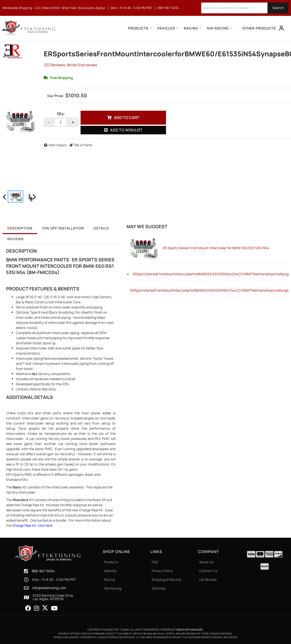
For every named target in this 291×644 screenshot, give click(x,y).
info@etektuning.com (49, 588)
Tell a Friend (83, 145)
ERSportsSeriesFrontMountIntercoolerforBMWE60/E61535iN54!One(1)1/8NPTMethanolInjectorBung (211, 274)
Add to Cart (127, 118)
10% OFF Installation (63, 228)
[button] (245, 8)
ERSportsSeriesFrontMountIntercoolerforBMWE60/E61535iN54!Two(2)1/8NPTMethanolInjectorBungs (209, 290)
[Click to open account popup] (281, 28)
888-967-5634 (43, 571)
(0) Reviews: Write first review (70, 65)
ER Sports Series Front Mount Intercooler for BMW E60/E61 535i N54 (216, 248)
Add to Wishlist (126, 130)
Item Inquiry (58, 145)
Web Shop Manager (190, 629)
